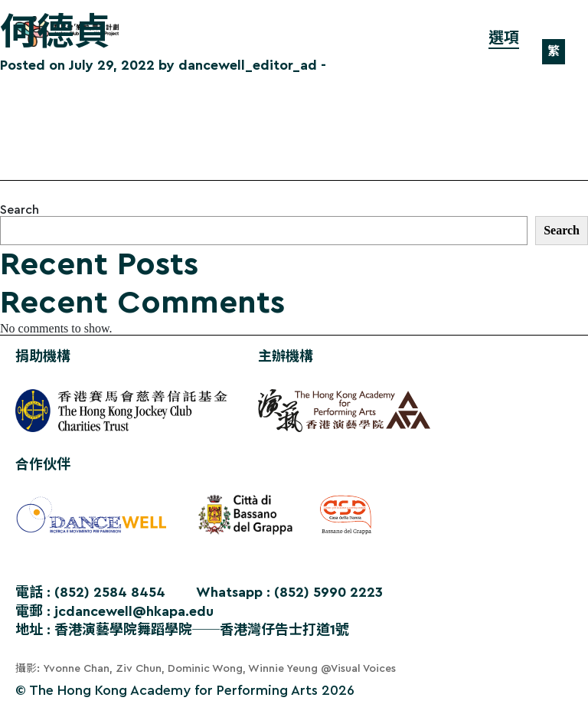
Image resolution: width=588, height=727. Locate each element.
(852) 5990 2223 (328, 592)
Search (20, 210)
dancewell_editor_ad (248, 65)
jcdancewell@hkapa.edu (134, 611)
